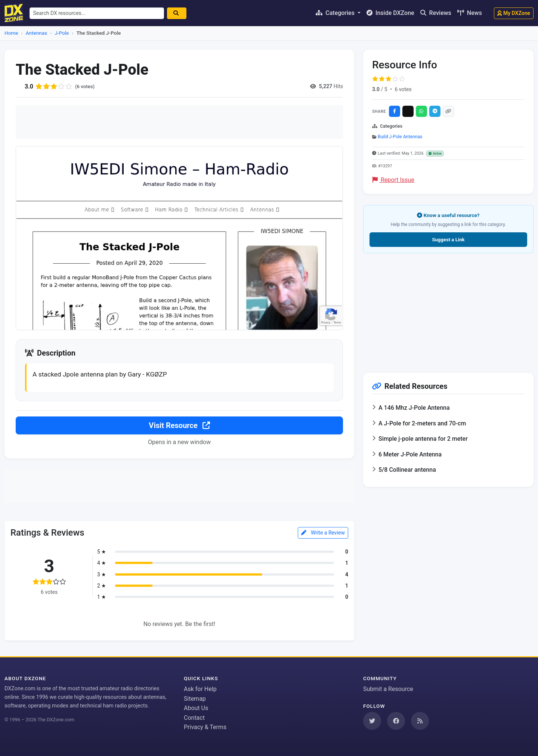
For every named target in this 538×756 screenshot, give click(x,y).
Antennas (36, 33)
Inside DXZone (390, 13)
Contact (194, 718)
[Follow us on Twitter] (372, 721)
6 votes (403, 89)
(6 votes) (85, 86)
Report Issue (393, 180)
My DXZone (514, 13)
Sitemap (195, 699)
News (470, 13)
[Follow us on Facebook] (396, 721)
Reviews (436, 13)
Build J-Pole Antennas (400, 137)
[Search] (179, 13)
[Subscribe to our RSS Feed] (420, 721)
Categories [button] (336, 13)
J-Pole (62, 33)
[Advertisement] (179, 122)
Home (11, 33)
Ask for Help (200, 689)
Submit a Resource (388, 689)
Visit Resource (179, 426)
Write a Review (323, 533)
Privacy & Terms (205, 727)
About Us (196, 708)
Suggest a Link (448, 240)
